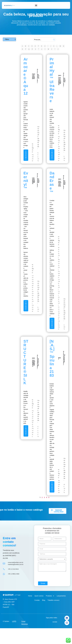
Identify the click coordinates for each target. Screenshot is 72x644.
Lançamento (33, 76)
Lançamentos (61, 596)
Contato (37, 600)
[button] (36, 5)
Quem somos (39, 596)
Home (30, 596)
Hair (33, 74)
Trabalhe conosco (53, 600)
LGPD (14, 621)
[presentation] (52, 576)
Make (59, 358)
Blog (44, 600)
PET (34, 79)
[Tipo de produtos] (9, 39)
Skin (60, 84)
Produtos (50, 596)
